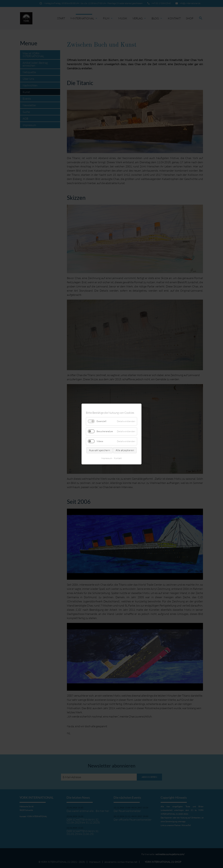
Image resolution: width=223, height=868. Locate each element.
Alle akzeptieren (125, 450)
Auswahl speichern (99, 450)
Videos (100, 441)
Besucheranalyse (105, 431)
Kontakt (118, 458)
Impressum (107, 458)
